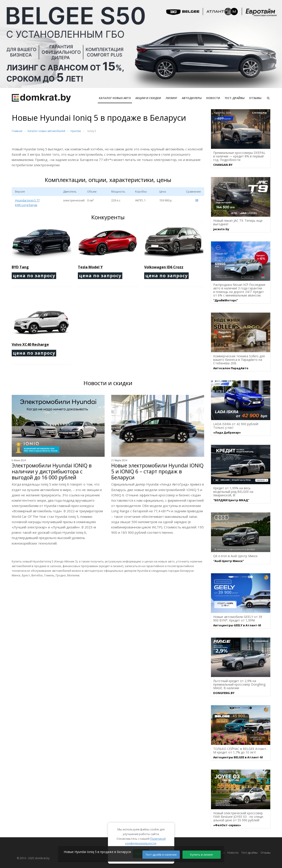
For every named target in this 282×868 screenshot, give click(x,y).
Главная (17, 131)
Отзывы (255, 98)
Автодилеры (192, 98)
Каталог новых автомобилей (46, 131)
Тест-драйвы (235, 98)
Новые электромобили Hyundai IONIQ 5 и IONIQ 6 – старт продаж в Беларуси (157, 471)
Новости (213, 98)
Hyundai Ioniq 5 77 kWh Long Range (27, 203)
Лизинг (171, 98)
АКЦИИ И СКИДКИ (148, 98)
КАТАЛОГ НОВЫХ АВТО (115, 98)
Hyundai (76, 131)
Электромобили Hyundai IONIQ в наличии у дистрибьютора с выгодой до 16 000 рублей (52, 471)
